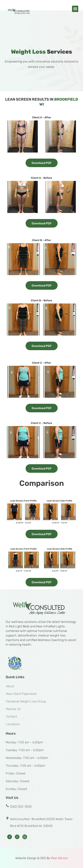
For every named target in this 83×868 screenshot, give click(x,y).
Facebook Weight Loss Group (26, 701)
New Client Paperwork (21, 694)
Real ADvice (59, 858)
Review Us (13, 709)
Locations (13, 724)
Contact (12, 717)
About (10, 686)
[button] (75, 9)
